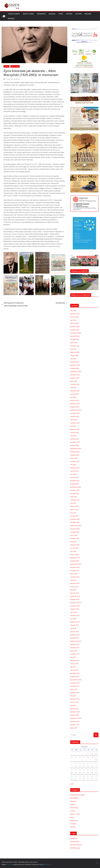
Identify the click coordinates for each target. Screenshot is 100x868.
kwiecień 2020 (75, 545)
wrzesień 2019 (75, 567)
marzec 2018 (74, 625)
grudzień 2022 (75, 442)
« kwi (72, 784)
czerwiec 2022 (75, 461)
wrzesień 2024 (75, 375)
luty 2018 (73, 628)
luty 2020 (73, 551)
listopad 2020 (75, 522)
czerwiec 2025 (75, 346)
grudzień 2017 (75, 635)
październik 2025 (76, 333)
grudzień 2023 (75, 404)
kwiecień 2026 (75, 314)
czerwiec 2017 (75, 654)
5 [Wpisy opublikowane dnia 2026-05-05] (76, 757)
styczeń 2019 (74, 593)
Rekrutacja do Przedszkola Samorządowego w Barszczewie (15, 304)
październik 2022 (76, 449)
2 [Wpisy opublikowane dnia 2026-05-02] (92, 754)
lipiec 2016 (74, 689)
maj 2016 (73, 696)
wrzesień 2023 (75, 413)
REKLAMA (88, 14)
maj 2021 (73, 503)
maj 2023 (73, 426)
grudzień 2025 (75, 327)
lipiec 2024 (74, 381)
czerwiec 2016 (75, 693)
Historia (69, 14)
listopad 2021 (75, 484)
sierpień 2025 (75, 339)
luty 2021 (73, 513)
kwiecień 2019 (75, 583)
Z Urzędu (73, 824)
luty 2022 (73, 474)
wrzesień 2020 (75, 529)
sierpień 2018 (75, 609)
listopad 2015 (75, 715)
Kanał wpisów (75, 841)
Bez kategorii (74, 798)
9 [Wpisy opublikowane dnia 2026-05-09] (92, 757)
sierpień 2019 (75, 571)
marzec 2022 (74, 471)
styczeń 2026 (74, 323)
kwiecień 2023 (75, 429)
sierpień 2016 (75, 686)
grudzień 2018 (75, 596)
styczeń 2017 (74, 670)
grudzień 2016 (75, 673)
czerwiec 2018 (75, 615)
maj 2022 (73, 465)
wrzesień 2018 (75, 606)
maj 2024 (73, 388)
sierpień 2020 (75, 532)
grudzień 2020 (75, 519)
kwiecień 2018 (75, 622)
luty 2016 (73, 705)
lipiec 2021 (74, 497)
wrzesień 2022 (75, 452)
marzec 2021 (74, 510)
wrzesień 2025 (75, 336)
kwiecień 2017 (75, 660)
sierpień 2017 (75, 648)
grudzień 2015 (75, 712)
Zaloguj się (74, 838)
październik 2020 (76, 526)
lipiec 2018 (74, 612)
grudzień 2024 (75, 365)
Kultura (78, 14)
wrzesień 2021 (75, 490)
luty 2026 (73, 320)
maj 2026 (73, 310)
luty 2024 (73, 397)
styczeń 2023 (74, 439)
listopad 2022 (75, 445)
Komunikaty (74, 808)
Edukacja (52, 14)
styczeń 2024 (74, 400)
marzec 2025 (74, 355)
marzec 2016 (74, 702)
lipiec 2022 (74, 458)
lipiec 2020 (74, 535)
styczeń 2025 (74, 362)
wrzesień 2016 (75, 683)
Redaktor (18, 79)
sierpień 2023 (75, 416)
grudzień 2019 (75, 558)
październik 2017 (76, 641)
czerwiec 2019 (75, 577)
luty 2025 (73, 359)
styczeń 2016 (74, 709)
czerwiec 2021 (75, 500)
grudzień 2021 (75, 481)
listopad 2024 (75, 368)
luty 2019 (73, 590)
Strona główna (14, 14)
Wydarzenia (41, 14)
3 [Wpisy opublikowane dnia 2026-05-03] (96, 754)
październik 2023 (76, 410)
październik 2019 (76, 564)
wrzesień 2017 (75, 644)
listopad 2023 (75, 407)
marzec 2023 (74, 432)
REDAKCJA (11, 18)
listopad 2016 (75, 676)
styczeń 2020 (74, 554)
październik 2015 (76, 718)
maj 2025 (73, 349)
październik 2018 (76, 603)
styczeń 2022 (74, 477)
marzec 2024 (74, 394)
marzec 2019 (74, 587)
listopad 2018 (75, 599)
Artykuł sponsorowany (77, 795)
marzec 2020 (74, 548)
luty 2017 (73, 667)
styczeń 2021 (74, 516)
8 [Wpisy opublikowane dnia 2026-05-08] (88, 757)
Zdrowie (73, 827)
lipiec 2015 (74, 728)
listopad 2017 (75, 638)
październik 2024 (76, 371)
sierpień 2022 (75, 455)
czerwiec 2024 (75, 384)
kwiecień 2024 (75, 391)
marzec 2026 (74, 317)
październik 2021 (76, 487)
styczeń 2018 (74, 632)
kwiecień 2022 (75, 468)
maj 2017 (73, 657)
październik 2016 (76, 680)
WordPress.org (75, 848)
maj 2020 (73, 542)
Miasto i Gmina (28, 14)
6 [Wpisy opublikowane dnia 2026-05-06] (80, 757)
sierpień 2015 (75, 725)
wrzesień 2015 (75, 721)
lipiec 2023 (74, 420)
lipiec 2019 (74, 574)
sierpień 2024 (75, 378)
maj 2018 (73, 619)
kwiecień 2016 (75, 699)
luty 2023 (73, 436)
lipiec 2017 (74, 651)
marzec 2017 (74, 664)
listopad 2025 (75, 330)
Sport (61, 14)
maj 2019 (73, 580)
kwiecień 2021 (75, 506)
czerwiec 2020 (75, 538)
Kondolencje (62, 303)
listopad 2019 (75, 561)
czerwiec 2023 (75, 423)
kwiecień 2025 (75, 352)
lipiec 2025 (74, 343)
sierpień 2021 (75, 493)
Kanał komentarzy (76, 845)
